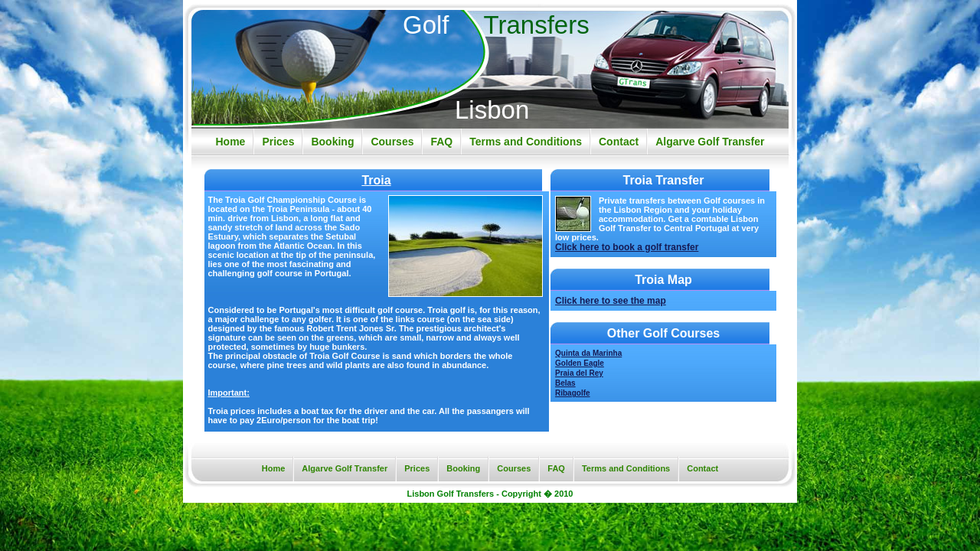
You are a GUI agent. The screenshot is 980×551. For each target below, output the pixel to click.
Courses (392, 142)
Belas (565, 383)
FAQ (441, 142)
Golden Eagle (580, 363)
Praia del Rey (579, 373)
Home (230, 142)
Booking (332, 142)
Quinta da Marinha (588, 353)
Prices (278, 142)
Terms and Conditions (526, 142)
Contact (619, 142)
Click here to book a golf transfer (627, 247)
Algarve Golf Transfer (710, 142)
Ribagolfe (573, 393)
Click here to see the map (611, 301)
